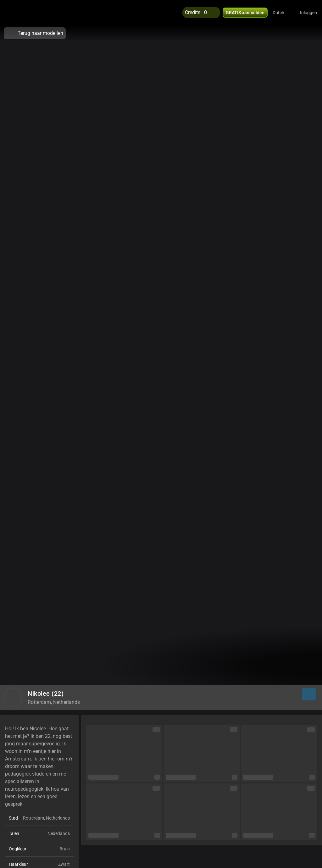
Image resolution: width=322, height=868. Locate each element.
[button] (283, 13)
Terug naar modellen (35, 33)
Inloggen (308, 13)
